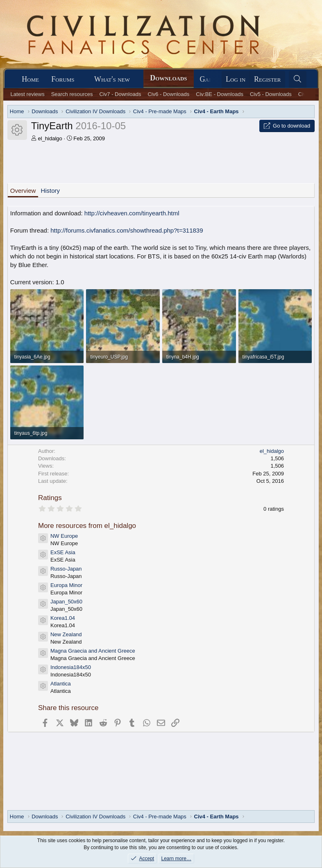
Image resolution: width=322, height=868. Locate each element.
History (50, 191)
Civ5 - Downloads (271, 94)
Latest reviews (28, 94)
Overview (23, 191)
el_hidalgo (50, 138)
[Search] (298, 79)
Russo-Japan (66, 569)
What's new (112, 79)
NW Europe (64, 536)
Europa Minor (66, 585)
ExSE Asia (63, 552)
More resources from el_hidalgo (87, 526)
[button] (82, 79)
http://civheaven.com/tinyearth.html (132, 213)
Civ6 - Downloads (168, 94)
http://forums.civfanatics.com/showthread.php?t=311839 (127, 230)
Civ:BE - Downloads (220, 94)
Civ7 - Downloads (120, 94)
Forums (63, 79)
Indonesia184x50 (71, 667)
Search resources (72, 94)
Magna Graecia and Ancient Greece (93, 651)
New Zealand (66, 634)
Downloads (168, 78)
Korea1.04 (63, 618)
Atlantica (61, 684)
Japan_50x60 (66, 602)
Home (30, 79)
